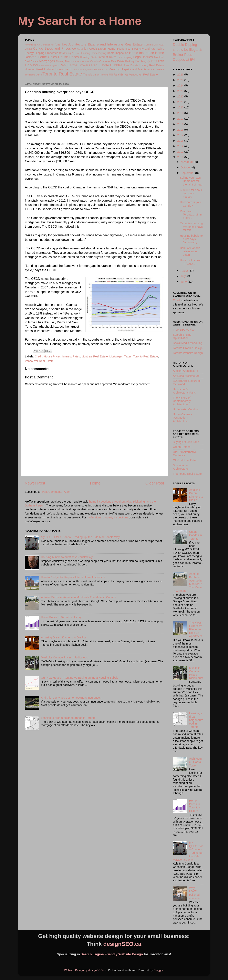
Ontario (94, 61)
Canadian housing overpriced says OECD (191, 227)
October (186, 167)
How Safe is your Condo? (191, 204)
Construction (80, 49)
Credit (93, 49)
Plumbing (141, 61)
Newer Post (35, 483)
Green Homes (182, 447)
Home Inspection (118, 53)
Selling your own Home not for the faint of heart (192, 181)
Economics (123, 49)
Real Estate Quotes (83, 70)
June (184, 282)
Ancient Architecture (185, 371)
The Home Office (33, 75)
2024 (181, 85)
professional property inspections (108, 517)
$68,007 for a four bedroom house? (191, 193)
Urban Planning (101, 75)
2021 (181, 102)
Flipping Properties (46, 53)
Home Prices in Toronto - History (61, 617)
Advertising (30, 45)
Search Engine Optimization (182, 336)
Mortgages (47, 61)
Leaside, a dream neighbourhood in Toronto (68, 718)
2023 (181, 91)
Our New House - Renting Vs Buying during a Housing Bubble (80, 678)
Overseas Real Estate (112, 61)
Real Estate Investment (53, 69)
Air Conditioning (45, 45)
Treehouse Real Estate (187, 474)
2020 (181, 107)
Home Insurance (142, 53)
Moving (60, 61)
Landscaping (125, 57)
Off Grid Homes (81, 61)
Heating (86, 53)
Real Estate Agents (49, 65)
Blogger (158, 970)
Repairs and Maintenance (138, 69)
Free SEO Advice (184, 330)
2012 (181, 146)
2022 (181, 96)
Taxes (160, 69)
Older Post (155, 483)
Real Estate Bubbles (107, 65)
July (184, 276)
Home (95, 483)
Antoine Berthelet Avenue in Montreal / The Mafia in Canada (79, 597)
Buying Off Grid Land (186, 442)
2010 (181, 157)
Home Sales (47, 57)
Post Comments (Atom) (57, 492)
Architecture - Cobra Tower (196, 762)
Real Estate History (136, 65)
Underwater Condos (185, 409)
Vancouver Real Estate (143, 75)
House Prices (68, 57)
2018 (181, 113)
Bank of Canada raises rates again (190, 251)
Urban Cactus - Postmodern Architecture (182, 418)
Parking (130, 61)
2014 (181, 135)
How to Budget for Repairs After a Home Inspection (73, 577)
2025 (181, 80)
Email (176, 300)
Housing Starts (89, 57)
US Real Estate (119, 75)
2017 (181, 119)
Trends (88, 75)
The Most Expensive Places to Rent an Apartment (196, 629)
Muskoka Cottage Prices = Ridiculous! (65, 657)
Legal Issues (143, 57)
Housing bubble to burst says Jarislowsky (67, 557)
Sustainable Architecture (180, 467)
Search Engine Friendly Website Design (112, 954)
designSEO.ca (122, 944)
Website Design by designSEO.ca (85, 970)
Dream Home (107, 49)
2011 (181, 152)
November (188, 162)
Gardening (65, 53)
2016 (181, 124)
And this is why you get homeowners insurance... (72, 698)
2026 (181, 75)
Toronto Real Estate (62, 74)
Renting (114, 69)
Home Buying (98, 53)
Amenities (61, 45)
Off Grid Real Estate (186, 460)
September (188, 173)
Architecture (78, 44)
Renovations (101, 70)
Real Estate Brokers (75, 65)
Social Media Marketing (188, 343)
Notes (69, 61)
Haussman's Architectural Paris (184, 391)
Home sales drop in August (191, 262)
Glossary (76, 53)
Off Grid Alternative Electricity (185, 454)
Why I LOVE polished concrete (195, 893)
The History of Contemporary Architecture (182, 401)
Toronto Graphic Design (188, 348)
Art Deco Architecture (186, 376)
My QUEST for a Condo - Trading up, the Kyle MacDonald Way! (81, 537)
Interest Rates (107, 57)
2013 (181, 141)
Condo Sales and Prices (52, 48)
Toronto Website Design (188, 353)
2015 (181, 130)
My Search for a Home (80, 21)
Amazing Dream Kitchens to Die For (64, 637)
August (186, 271)
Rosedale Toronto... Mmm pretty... (191, 215)
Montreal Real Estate (95, 356)
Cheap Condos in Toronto (196, 535)
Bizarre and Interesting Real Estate (115, 44)
